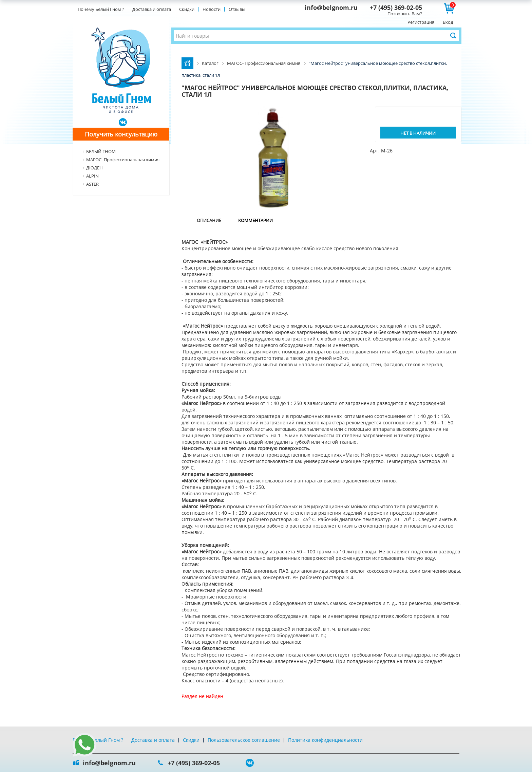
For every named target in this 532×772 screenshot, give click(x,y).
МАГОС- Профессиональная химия (123, 160)
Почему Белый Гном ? (101, 9)
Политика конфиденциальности (325, 740)
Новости (212, 9)
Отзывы (237, 9)
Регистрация (421, 22)
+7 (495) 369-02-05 (396, 7)
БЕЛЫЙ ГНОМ (101, 151)
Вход (448, 22)
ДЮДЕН (94, 168)
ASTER (92, 184)
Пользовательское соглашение (244, 740)
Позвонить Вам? (405, 14)
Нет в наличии (418, 133)
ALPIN (92, 176)
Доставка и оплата (152, 9)
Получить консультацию (121, 134)
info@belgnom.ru (331, 7)
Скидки (187, 9)
